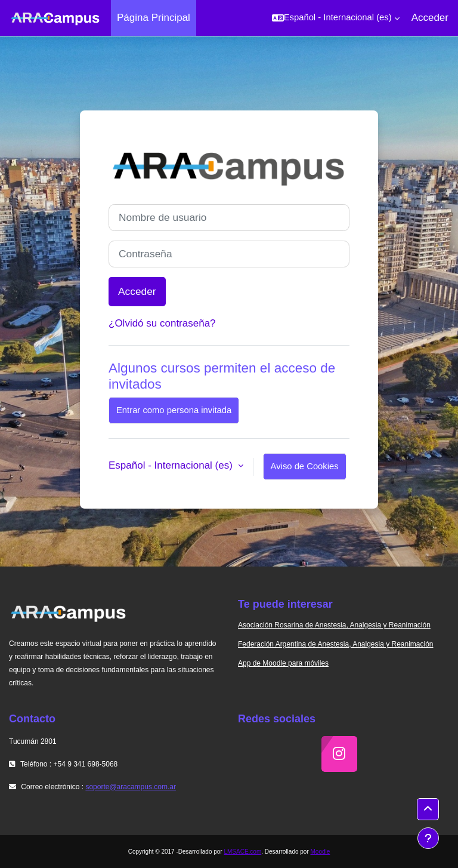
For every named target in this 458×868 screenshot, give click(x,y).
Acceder (430, 18)
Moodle (321, 852)
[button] (336, 18)
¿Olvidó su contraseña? (162, 323)
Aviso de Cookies (305, 466)
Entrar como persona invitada (174, 410)
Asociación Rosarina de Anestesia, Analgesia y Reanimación (334, 625)
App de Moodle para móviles (283, 663)
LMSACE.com (242, 852)
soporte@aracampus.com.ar (131, 787)
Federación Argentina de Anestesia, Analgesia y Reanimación (336, 644)
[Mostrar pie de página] (428, 838)
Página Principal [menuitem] (154, 18)
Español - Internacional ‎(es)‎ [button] (172, 465)
